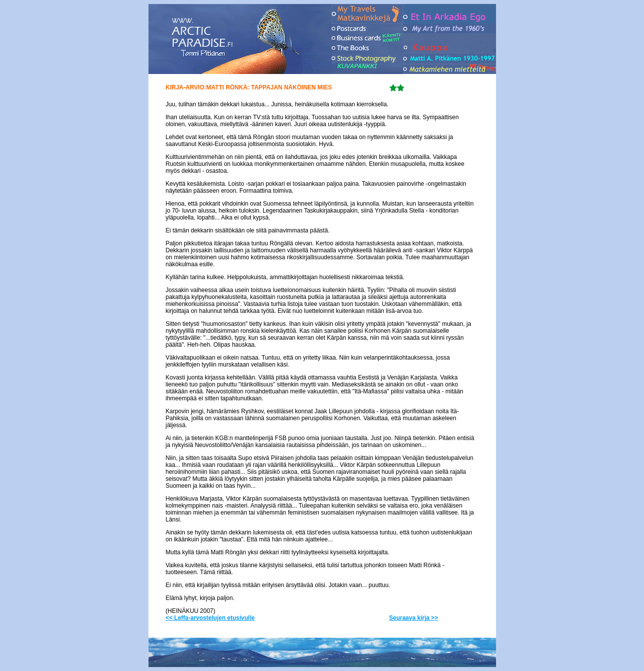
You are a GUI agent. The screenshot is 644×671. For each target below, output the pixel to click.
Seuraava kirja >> (414, 618)
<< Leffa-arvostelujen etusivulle (210, 618)
